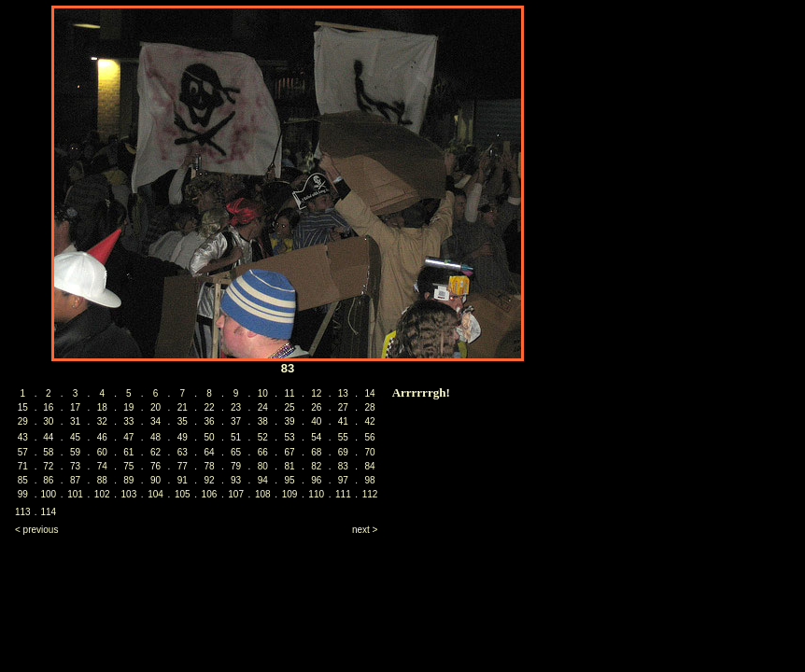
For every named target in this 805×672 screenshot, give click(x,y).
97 (343, 480)
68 (316, 452)
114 (48, 512)
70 (370, 452)
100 (48, 494)
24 (263, 407)
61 (128, 452)
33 (128, 421)
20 (155, 407)
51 (236, 437)
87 (75, 480)
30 (48, 421)
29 (23, 421)
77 (183, 466)
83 (343, 466)
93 (236, 480)
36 (209, 421)
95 (289, 480)
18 (102, 407)
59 (75, 452)
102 (102, 494)
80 (263, 466)
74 (102, 466)
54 (316, 437)
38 (263, 421)
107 (236, 494)
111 (343, 494)
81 (289, 466)
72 (48, 466)
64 (209, 452)
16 (48, 407)
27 (343, 407)
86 (48, 480)
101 (75, 494)
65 (236, 452)
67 (289, 452)
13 (343, 393)
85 (23, 480)
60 (102, 452)
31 (75, 421)
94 (263, 480)
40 (316, 421)
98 (370, 480)
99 (23, 494)
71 (23, 466)
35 (183, 421)
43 (23, 437)
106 (210, 494)
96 (316, 480)
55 (343, 437)
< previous (36, 530)
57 (23, 452)
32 (102, 421)
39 (289, 421)
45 (75, 437)
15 (23, 407)
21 (183, 407)
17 (75, 407)
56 (370, 437)
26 (316, 407)
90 (155, 480)
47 (128, 437)
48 (155, 437)
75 (128, 466)
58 (48, 452)
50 (209, 437)
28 (370, 407)
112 (370, 494)
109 (290, 494)
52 (263, 437)
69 (343, 452)
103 (129, 494)
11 (289, 393)
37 (236, 421)
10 (263, 393)
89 (128, 480)
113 (23, 512)
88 (102, 480)
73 (75, 466)
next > (365, 530)
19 (128, 407)
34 (155, 421)
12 (316, 393)
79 (236, 466)
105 (183, 494)
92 (209, 480)
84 (370, 466)
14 (370, 393)
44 (48, 437)
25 (289, 407)
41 (343, 421)
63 (183, 452)
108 (263, 494)
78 (209, 466)
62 (155, 452)
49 (183, 437)
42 (370, 421)
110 (316, 494)
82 (316, 466)
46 (102, 437)
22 (209, 407)
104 (155, 494)
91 (183, 480)
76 (155, 466)
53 (289, 437)
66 (263, 452)
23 (236, 407)
